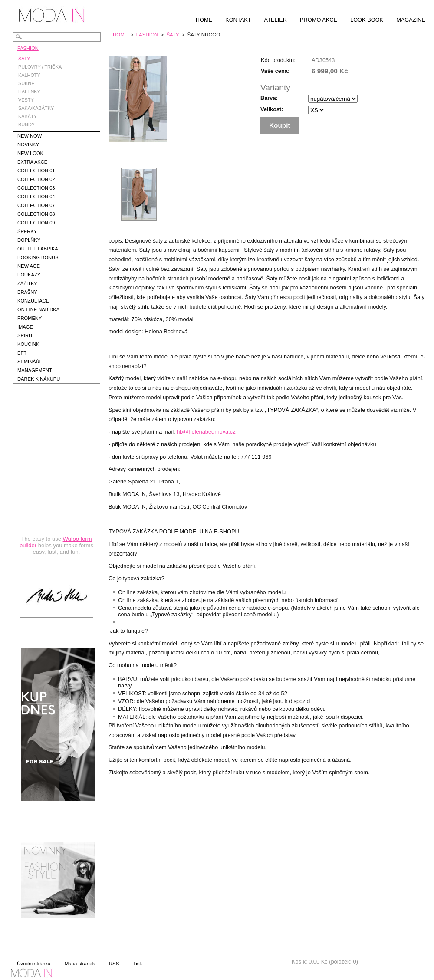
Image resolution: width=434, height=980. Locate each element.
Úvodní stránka (34, 964)
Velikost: (272, 109)
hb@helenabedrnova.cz (206, 432)
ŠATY (173, 35)
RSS (114, 964)
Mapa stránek (80, 964)
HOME (120, 35)
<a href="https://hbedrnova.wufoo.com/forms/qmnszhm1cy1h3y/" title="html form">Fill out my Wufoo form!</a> (56, 479)
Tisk (138, 964)
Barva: (269, 98)
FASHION (147, 35)
